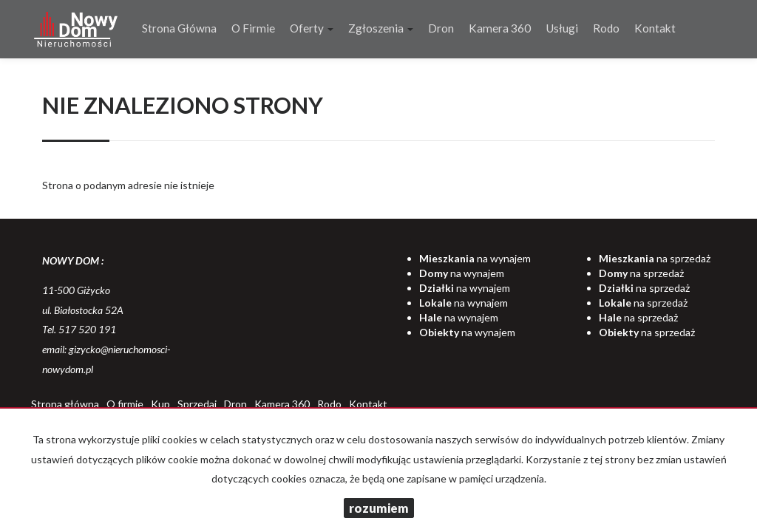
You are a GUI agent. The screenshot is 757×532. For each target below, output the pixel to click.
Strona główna (179, 28)
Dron (441, 28)
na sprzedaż (655, 258)
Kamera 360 (500, 28)
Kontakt (655, 28)
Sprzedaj (197, 404)
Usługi (562, 28)
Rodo (606, 28)
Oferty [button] (312, 28)
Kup (160, 404)
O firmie (253, 28)
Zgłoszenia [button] (381, 28)
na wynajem (475, 258)
